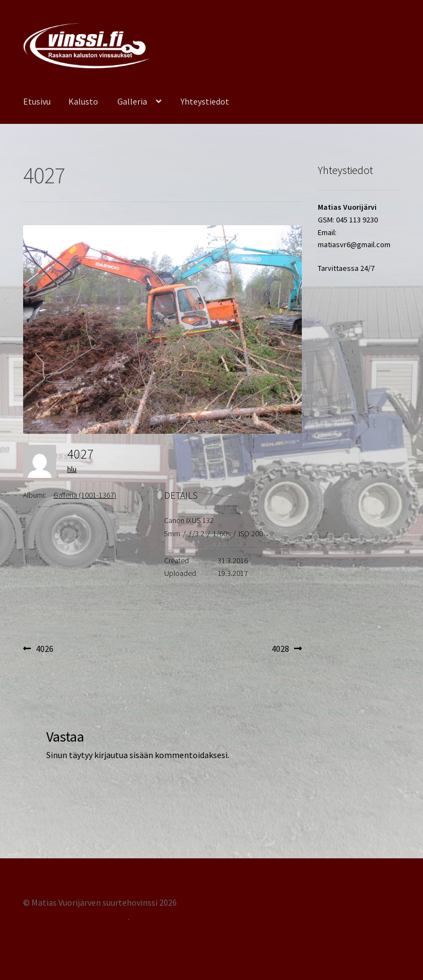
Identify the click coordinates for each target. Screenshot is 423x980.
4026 (44, 649)
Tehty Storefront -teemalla (75, 917)
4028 (287, 649)
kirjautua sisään (124, 755)
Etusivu (37, 101)
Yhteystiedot (205, 101)
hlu (72, 469)
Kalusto (83, 101)
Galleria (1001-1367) (85, 495)
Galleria (132, 101)
